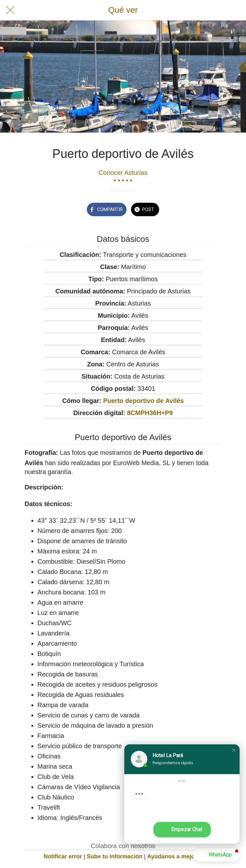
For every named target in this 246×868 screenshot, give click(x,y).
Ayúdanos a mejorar (175, 856)
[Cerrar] (10, 10)
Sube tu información (115, 856)
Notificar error (63, 856)
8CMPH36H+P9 (150, 413)
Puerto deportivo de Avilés (143, 401)
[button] (234, 750)
